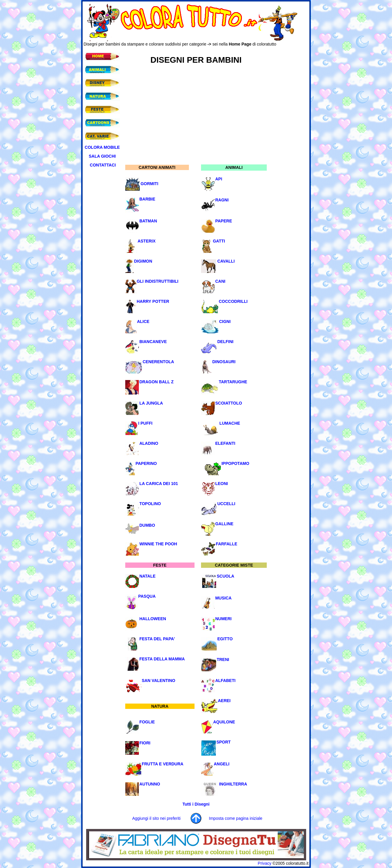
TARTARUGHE (233, 382)
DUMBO (147, 525)
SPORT (224, 742)
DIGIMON (143, 261)
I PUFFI (145, 423)
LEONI (222, 484)
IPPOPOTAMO (235, 463)
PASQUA (147, 596)
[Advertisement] (191, 49)
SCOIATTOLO (229, 403)
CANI (220, 281)
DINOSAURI (224, 362)
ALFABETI (225, 681)
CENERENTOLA (158, 362)
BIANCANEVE (153, 342)
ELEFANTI (225, 443)
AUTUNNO (150, 784)
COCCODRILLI (233, 301)
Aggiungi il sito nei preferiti (156, 818)
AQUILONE (224, 722)
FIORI (145, 743)
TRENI (223, 660)
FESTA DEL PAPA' (157, 639)
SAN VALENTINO (159, 681)
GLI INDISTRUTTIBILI (158, 281)
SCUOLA (225, 576)
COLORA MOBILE (102, 147)
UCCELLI (226, 504)
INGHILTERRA (233, 784)
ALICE (143, 321)
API (219, 179)
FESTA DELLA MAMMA (162, 659)
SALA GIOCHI (102, 156)
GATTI (219, 241)
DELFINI (225, 342)
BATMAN (148, 221)
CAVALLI (226, 261)
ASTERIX (147, 241)
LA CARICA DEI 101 (159, 484)
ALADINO (149, 443)
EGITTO (225, 639)
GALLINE (224, 524)
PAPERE (224, 221)
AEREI (224, 701)
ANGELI (222, 764)
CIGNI (225, 321)
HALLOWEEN (153, 619)
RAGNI (222, 200)
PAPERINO (146, 463)
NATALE (148, 576)
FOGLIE (147, 722)
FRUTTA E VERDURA (163, 764)
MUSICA (223, 598)
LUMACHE (230, 423)
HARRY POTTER (153, 301)
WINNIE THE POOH (158, 544)
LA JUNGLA (151, 403)
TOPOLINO (150, 504)
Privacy (265, 863)
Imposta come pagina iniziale (236, 818)
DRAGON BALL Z (157, 382)
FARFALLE (226, 544)
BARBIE (147, 199)
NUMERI (223, 619)
